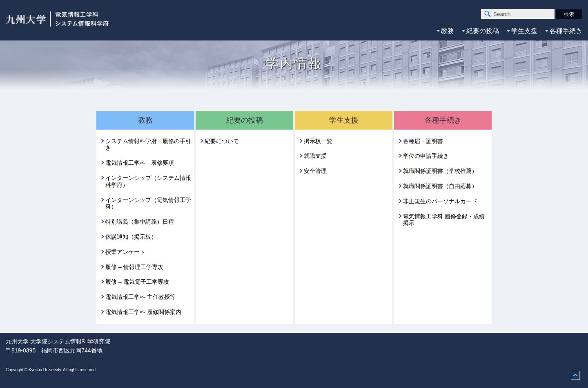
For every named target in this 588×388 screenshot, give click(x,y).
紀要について (222, 141)
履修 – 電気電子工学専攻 (137, 282)
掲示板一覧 (318, 141)
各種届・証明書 (423, 141)
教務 (448, 31)
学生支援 (524, 31)
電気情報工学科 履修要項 (140, 163)
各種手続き (566, 31)
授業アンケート (125, 252)
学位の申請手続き (426, 156)
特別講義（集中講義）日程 (140, 222)
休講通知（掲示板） (131, 237)
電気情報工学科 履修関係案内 (143, 312)
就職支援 (315, 156)
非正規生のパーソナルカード (440, 201)
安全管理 (315, 171)
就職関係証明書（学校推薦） (440, 171)
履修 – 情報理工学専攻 (134, 267)
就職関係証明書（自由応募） (440, 186)
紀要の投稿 (483, 31)
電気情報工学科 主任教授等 (140, 297)
